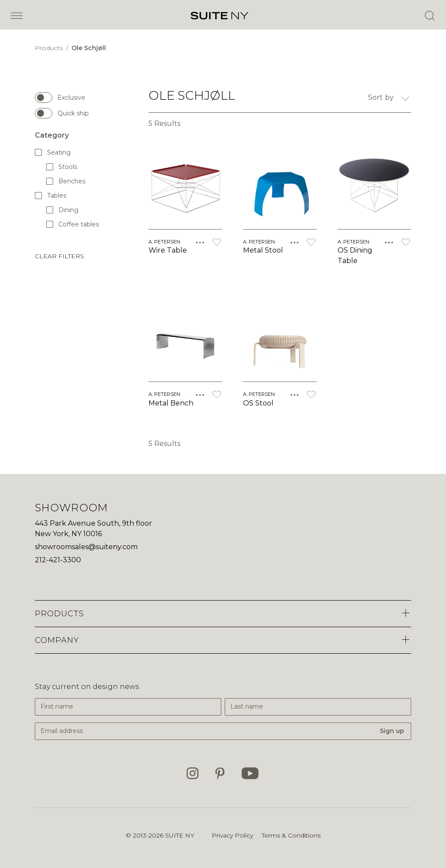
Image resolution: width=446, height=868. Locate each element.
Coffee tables (73, 224)
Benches (66, 181)
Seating (53, 152)
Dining (63, 210)
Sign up (392, 731)
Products (50, 48)
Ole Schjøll (89, 48)
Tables (51, 195)
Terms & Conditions (291, 835)
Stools (62, 167)
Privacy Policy (232, 835)
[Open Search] (429, 16)
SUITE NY (180, 835)
